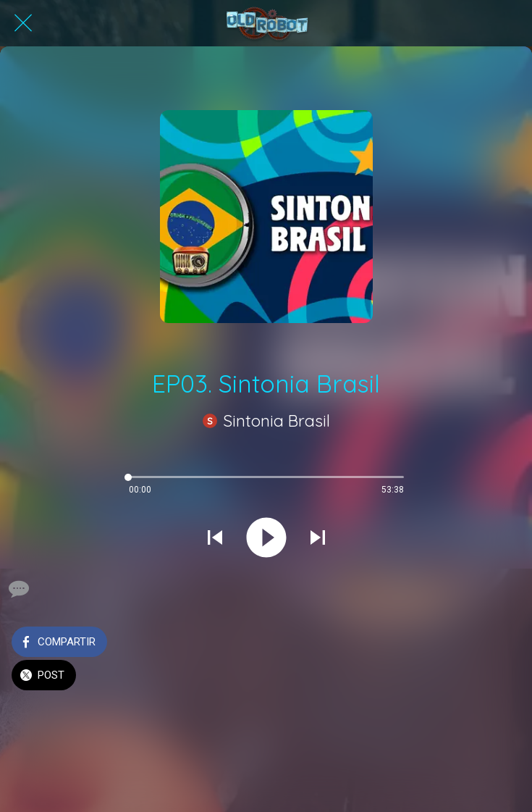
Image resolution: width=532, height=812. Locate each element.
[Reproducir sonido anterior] (215, 539)
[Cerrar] (23, 23)
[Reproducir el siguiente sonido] (318, 539)
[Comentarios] (17, 589)
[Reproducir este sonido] (266, 539)
